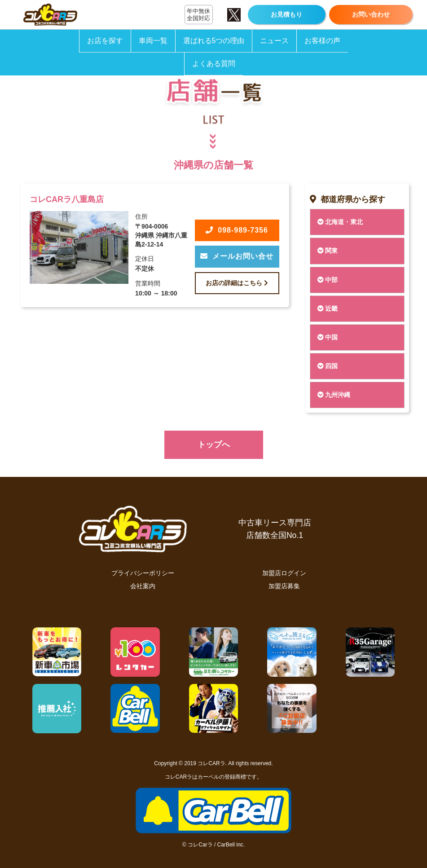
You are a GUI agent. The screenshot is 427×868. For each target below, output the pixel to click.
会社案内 (143, 586)
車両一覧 (153, 41)
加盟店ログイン (284, 573)
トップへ (214, 445)
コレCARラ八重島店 (67, 199)
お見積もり (286, 14)
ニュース (274, 41)
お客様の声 (322, 41)
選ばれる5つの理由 (214, 41)
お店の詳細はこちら (237, 283)
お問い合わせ (371, 14)
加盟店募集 (284, 586)
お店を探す (105, 41)
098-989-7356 (237, 230)
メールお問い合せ (237, 256)
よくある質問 (214, 64)
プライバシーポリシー (143, 573)
